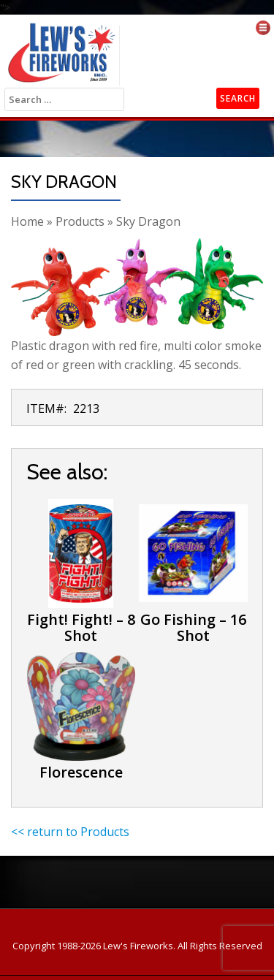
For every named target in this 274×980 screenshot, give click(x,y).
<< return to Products (70, 832)
